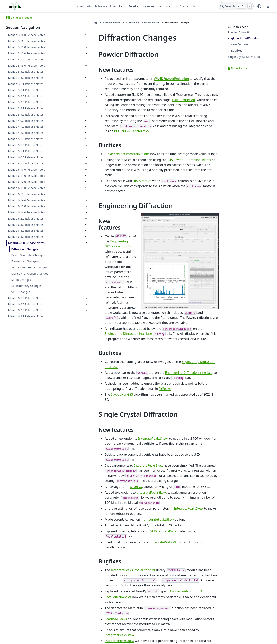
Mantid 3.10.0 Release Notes (26, 35)
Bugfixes (237, 51)
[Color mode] (259, 6)
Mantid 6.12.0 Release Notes (26, 182)
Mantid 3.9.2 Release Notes (26, 114)
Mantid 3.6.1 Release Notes (26, 84)
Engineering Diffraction (244, 38)
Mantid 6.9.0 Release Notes (26, 310)
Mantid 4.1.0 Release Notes (26, 127)
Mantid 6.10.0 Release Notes (26, 170)
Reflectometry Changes (26, 286)
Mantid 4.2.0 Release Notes (26, 133)
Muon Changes (21, 280)
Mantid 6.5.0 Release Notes (26, 237)
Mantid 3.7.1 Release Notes (26, 90)
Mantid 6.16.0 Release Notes (26, 212)
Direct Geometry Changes (28, 255)
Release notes (153, 6)
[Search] (236, 6)
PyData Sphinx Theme (245, 635)
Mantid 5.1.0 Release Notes (26, 145)
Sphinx (32, 638)
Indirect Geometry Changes (29, 267)
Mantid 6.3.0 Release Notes (26, 225)
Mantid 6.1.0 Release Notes (26, 163)
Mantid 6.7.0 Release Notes (26, 298)
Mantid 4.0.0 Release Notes (26, 121)
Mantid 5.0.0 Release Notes (26, 139)
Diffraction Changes (25, 249)
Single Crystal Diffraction (244, 57)
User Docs (118, 6)
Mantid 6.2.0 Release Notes (26, 218)
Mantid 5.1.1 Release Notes (26, 151)
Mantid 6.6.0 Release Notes (26, 243)
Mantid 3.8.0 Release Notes (26, 96)
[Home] (77, 23)
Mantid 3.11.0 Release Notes (26, 47)
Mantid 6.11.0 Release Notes (26, 176)
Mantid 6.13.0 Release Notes (26, 188)
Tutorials (101, 6)
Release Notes (93, 23)
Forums (171, 6)
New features (240, 44)
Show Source (238, 68)
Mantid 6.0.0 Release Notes (26, 157)
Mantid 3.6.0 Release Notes (26, 78)
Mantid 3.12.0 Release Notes (26, 53)
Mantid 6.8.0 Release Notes (26, 304)
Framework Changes (25, 261)
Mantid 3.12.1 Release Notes (26, 59)
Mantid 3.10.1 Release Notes (26, 41)
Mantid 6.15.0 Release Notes (26, 206)
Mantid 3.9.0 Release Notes (26, 102)
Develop (134, 6)
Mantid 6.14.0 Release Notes (26, 200)
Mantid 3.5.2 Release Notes (26, 72)
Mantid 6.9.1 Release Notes (26, 316)
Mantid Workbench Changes (30, 274)
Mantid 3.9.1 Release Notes (26, 108)
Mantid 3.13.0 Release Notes (26, 66)
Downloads (83, 6)
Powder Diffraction (240, 32)
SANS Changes (21, 292)
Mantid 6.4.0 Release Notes (26, 231)
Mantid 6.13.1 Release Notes (26, 194)
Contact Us (188, 6)
